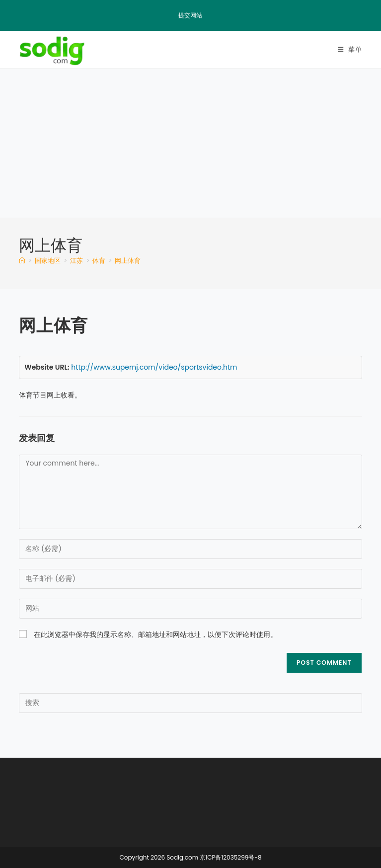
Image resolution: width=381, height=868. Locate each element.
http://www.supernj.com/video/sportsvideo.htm (154, 367)
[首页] (22, 261)
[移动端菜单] (350, 49)
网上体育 (128, 261)
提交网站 (190, 15)
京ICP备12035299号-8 (230, 857)
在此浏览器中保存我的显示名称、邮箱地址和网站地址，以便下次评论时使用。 (155, 634)
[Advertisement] (190, 143)
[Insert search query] (190, 703)
